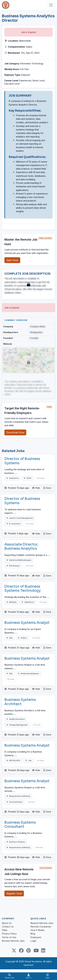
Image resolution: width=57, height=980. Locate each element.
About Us (7, 923)
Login (33, 941)
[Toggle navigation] (51, 5)
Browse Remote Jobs (13, 941)
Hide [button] (36, 488)
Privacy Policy (9, 934)
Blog (33, 934)
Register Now (14, 893)
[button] (47, 488)
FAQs (5, 930)
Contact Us (8, 927)
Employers (36, 937)
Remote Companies (41, 927)
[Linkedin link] (43, 950)
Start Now (12, 260)
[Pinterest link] (29, 950)
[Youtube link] (36, 950)
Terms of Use (9, 937)
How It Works (37, 930)
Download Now (15, 432)
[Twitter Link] (14, 950)
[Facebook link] (21, 950)
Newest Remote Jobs (42, 923)
